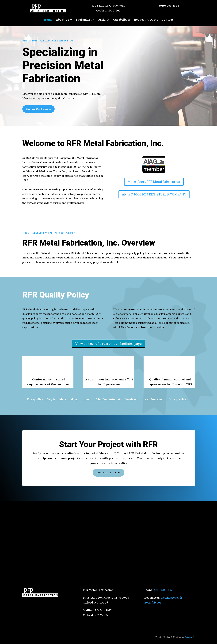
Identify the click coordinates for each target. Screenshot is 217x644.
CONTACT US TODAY (108, 473)
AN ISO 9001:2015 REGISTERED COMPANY (154, 194)
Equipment (84, 20)
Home (48, 20)
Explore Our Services (38, 109)
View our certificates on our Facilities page (108, 344)
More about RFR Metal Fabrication (154, 182)
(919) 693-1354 (169, 6)
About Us (62, 20)
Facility (104, 20)
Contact (167, 20)
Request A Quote (146, 20)
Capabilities (122, 20)
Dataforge (190, 637)
